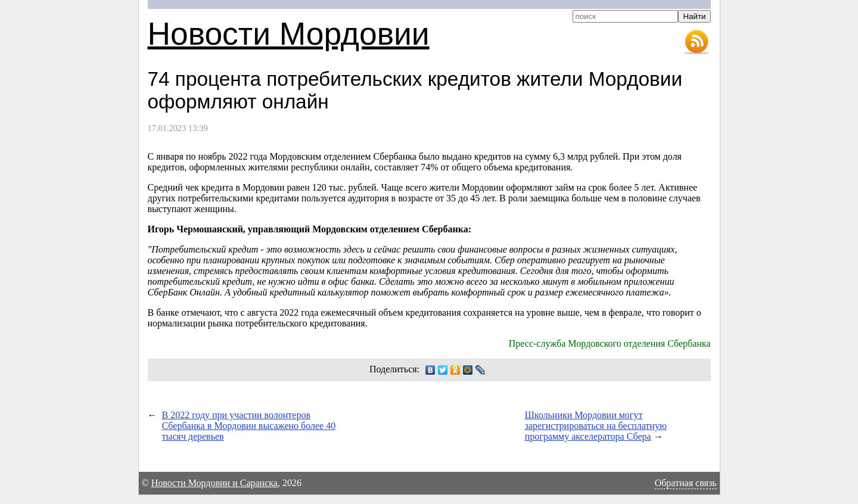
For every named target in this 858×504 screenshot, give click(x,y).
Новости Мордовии (289, 34)
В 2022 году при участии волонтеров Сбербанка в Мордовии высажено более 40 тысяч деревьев (249, 426)
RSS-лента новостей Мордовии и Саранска (697, 42)
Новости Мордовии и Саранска (214, 483)
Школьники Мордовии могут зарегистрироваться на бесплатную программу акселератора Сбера (596, 426)
